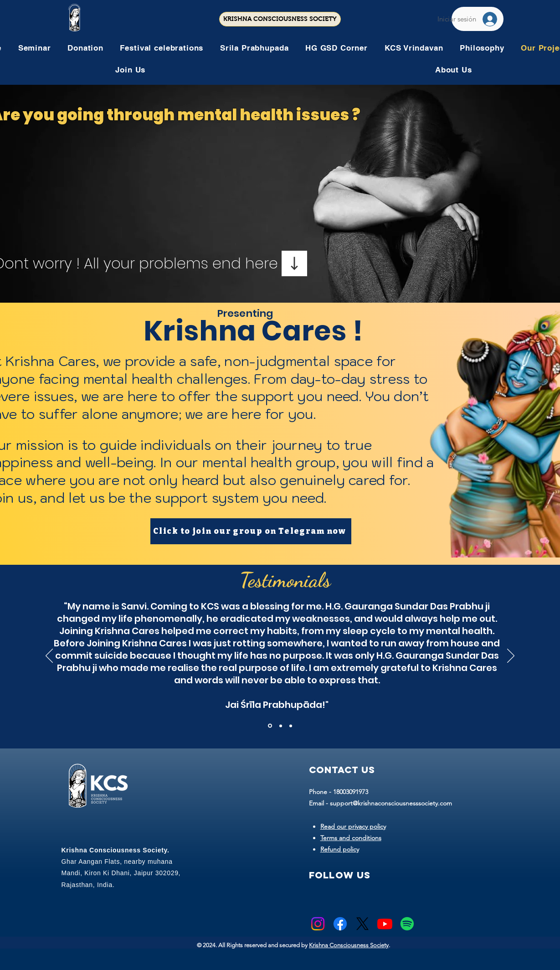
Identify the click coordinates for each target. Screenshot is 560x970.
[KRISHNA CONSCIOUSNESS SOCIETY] (280, 19)
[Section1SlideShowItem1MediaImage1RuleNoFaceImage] (270, 726)
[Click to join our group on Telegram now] (251, 531)
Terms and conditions (351, 838)
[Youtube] (385, 924)
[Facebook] (340, 924)
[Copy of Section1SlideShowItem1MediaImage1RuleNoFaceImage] (281, 726)
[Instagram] (318, 924)
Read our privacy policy (353, 826)
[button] (162, 48)
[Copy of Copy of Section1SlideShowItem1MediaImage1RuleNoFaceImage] (291, 726)
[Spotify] (407, 924)
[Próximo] (511, 656)
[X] (362, 924)
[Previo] (49, 656)
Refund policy (340, 849)
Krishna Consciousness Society (349, 945)
